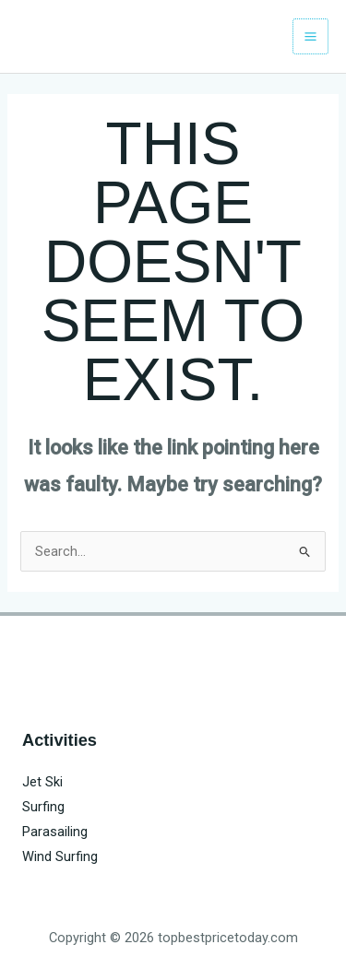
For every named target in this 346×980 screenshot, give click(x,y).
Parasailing (55, 832)
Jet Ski (42, 782)
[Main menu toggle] (310, 36)
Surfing (43, 807)
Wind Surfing (60, 856)
